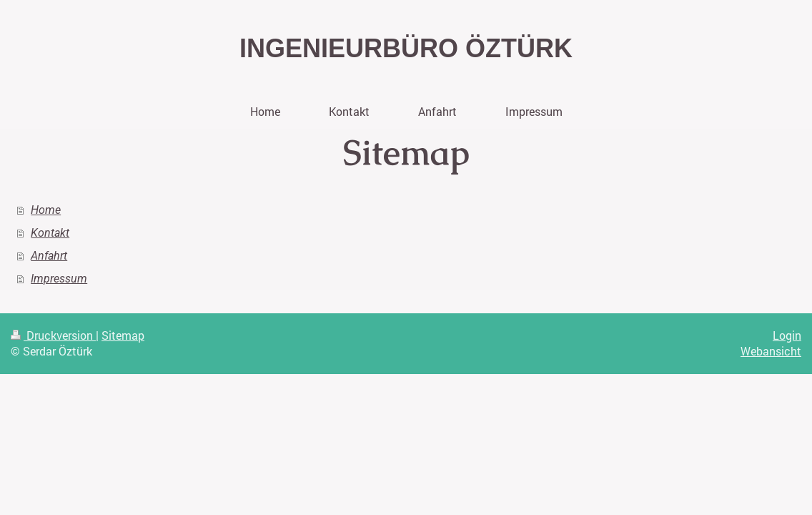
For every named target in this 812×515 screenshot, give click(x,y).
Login (787, 335)
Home (46, 210)
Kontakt (50, 233)
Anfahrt (49, 256)
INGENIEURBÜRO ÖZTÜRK (406, 48)
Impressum (59, 279)
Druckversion (53, 335)
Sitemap (123, 335)
